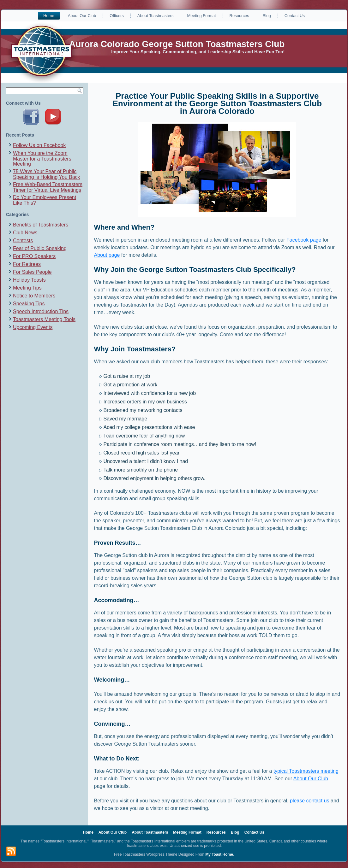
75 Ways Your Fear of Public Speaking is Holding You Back (47, 174)
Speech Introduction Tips (41, 311)
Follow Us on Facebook (39, 145)
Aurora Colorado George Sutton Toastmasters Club (177, 44)
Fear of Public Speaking (40, 248)
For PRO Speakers (34, 256)
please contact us (310, 801)
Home (49, 16)
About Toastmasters (156, 16)
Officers (117, 16)
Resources (239, 16)
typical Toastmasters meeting (306, 771)
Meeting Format (201, 16)
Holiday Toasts (29, 280)
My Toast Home (219, 854)
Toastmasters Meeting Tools (44, 319)
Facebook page (304, 240)
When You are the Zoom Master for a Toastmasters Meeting (42, 158)
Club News (25, 233)
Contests (23, 240)
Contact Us (295, 16)
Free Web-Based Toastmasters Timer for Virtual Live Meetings (48, 187)
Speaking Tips (29, 304)
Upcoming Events (33, 327)
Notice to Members (34, 296)
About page (107, 255)
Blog (267, 16)
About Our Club (82, 16)
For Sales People (32, 272)
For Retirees (27, 264)
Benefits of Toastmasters (41, 225)
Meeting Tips (27, 288)
